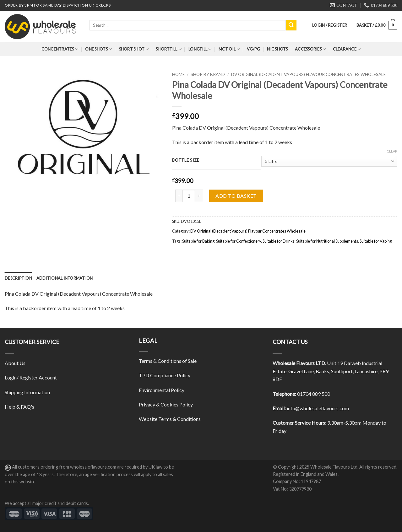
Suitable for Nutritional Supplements (327, 241)
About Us (15, 363)
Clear (392, 151)
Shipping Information (27, 392)
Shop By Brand (208, 74)
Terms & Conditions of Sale (168, 361)
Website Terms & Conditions (170, 419)
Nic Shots (277, 49)
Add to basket (236, 196)
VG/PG (253, 49)
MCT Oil (229, 49)
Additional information (65, 278)
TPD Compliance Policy (165, 375)
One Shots (98, 49)
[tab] (18, 278)
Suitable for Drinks (279, 241)
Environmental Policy (162, 390)
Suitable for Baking (198, 241)
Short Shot (134, 49)
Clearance (347, 49)
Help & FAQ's (19, 407)
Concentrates (60, 49)
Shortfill (169, 49)
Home (178, 74)
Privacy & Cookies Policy (166, 404)
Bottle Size (186, 160)
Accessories (310, 49)
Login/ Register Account (31, 377)
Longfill (200, 49)
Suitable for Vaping (376, 241)
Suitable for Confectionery (239, 241)
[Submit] (291, 25)
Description (18, 278)
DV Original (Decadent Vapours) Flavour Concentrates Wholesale (308, 74)
